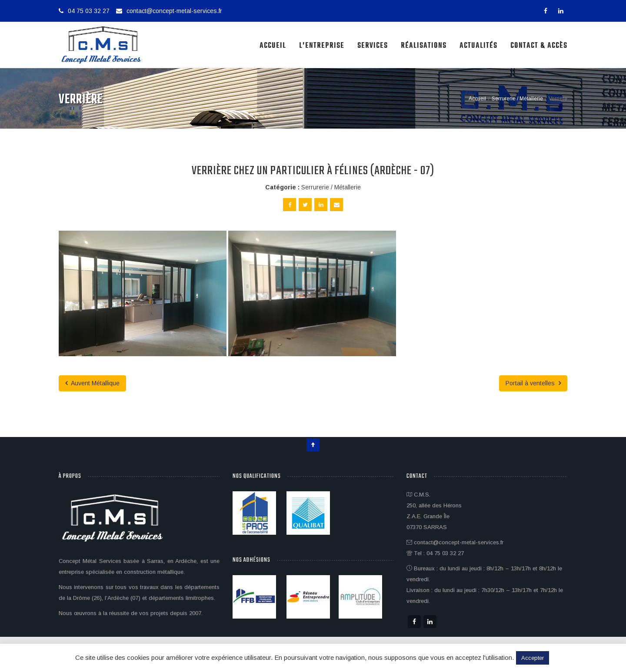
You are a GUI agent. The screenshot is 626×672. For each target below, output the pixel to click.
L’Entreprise (322, 46)
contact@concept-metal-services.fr (174, 11)
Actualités (478, 46)
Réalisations (424, 46)
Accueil (273, 46)
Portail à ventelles (533, 383)
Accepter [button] (533, 658)
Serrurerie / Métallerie (331, 187)
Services (373, 46)
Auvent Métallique (92, 383)
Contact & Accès (539, 46)
